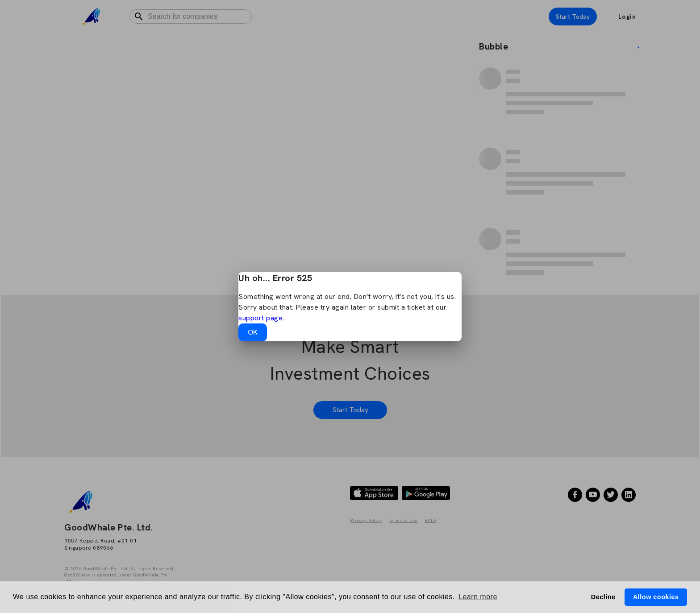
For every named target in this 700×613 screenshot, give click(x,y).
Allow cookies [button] (656, 597)
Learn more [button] (478, 597)
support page (260, 318)
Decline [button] (603, 597)
